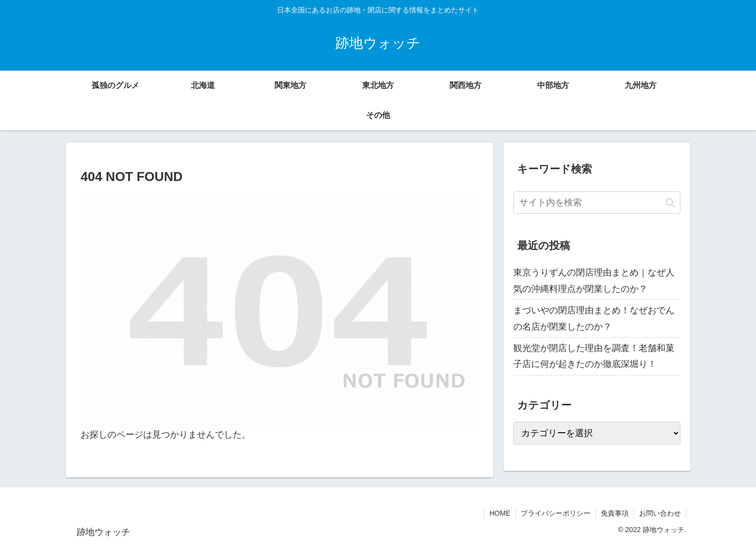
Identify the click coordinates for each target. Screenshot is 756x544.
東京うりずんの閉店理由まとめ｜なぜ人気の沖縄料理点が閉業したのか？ (594, 280)
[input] (597, 203)
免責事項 (615, 513)
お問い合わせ (660, 513)
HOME (500, 513)
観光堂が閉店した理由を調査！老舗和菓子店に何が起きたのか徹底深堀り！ (594, 356)
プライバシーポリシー (556, 513)
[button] (670, 203)
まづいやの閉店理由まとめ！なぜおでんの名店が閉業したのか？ (594, 318)
